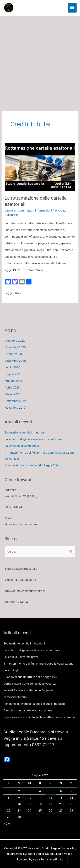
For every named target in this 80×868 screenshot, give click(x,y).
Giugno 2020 (13, 374)
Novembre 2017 (15, 408)
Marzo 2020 (13, 394)
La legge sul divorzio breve (22, 446)
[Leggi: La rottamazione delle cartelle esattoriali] (40, 167)
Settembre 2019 (15, 401)
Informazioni (43, 210)
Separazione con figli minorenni (25, 432)
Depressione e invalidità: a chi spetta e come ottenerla (39, 717)
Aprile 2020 (12, 387)
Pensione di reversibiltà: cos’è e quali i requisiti (34, 704)
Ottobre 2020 (13, 354)
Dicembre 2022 (15, 341)
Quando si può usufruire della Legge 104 (31, 465)
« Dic (7, 824)
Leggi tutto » (13, 293)
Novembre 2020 (15, 347)
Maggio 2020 (13, 381)
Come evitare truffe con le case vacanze (30, 684)
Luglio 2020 (12, 367)
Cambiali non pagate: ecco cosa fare (28, 710)
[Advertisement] (40, 57)
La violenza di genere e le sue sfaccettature (33, 439)
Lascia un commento (18, 210)
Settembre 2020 (15, 361)
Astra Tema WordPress (48, 859)
